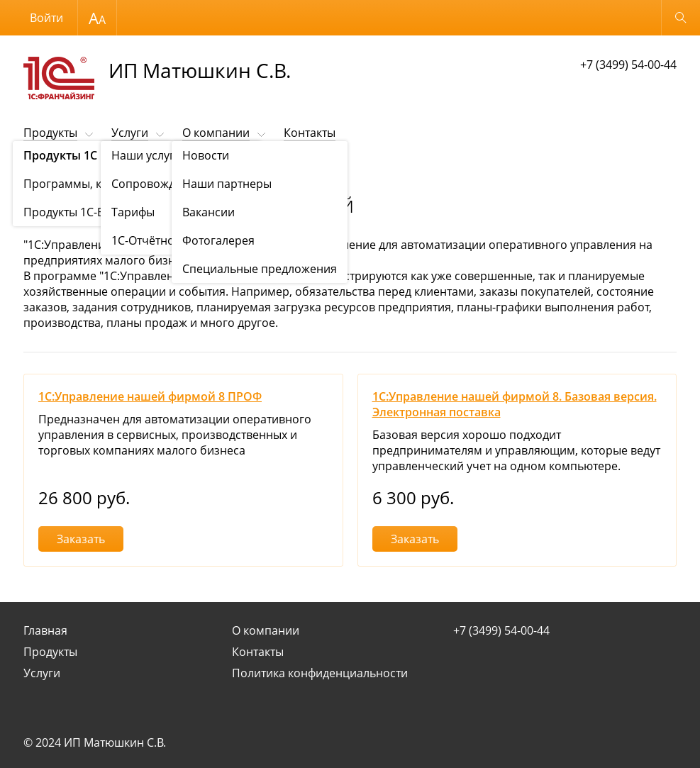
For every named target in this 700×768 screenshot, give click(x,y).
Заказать (81, 539)
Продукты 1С (102, 168)
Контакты (310, 133)
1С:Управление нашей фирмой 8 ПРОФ (150, 396)
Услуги (130, 133)
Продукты (50, 133)
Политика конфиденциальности (320, 673)
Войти (46, 18)
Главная (45, 630)
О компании (216, 133)
